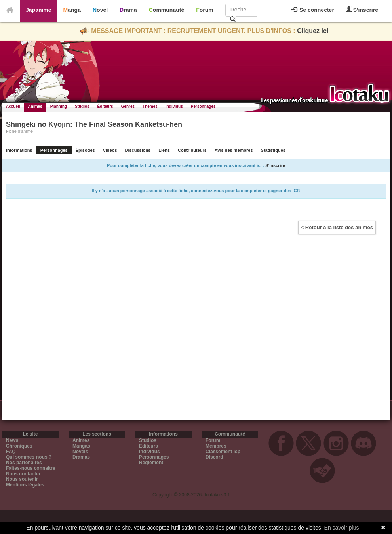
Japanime (39, 10)
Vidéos (110, 150)
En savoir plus (342, 528)
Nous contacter (23, 474)
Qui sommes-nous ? (29, 457)
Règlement (151, 463)
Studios (82, 106)
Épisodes (85, 150)
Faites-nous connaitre (31, 468)
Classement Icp (223, 452)
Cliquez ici (313, 31)
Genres (128, 106)
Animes (35, 106)
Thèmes (150, 106)
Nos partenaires (24, 463)
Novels (80, 452)
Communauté (167, 10)
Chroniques (19, 446)
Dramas (81, 457)
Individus (174, 106)
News (12, 440)
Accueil (13, 106)
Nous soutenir (22, 479)
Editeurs (148, 446)
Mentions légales (25, 485)
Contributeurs (192, 150)
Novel (100, 10)
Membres (216, 446)
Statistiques (273, 150)
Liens (164, 150)
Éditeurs (105, 106)
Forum (205, 10)
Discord (214, 457)
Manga (72, 10)
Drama (128, 10)
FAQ (11, 452)
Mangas (81, 446)
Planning (59, 106)
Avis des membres (234, 150)
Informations (19, 150)
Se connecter (313, 10)
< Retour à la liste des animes (337, 227)
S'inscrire (362, 10)
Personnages (203, 106)
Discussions (138, 150)
